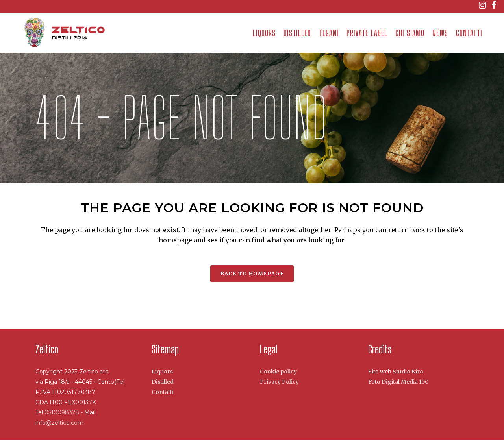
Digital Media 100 (405, 382)
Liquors (162, 372)
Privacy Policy (279, 382)
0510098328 (63, 412)
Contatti (163, 392)
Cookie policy (278, 372)
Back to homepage (252, 274)
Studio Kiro (408, 372)
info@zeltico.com (59, 423)
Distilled (163, 382)
